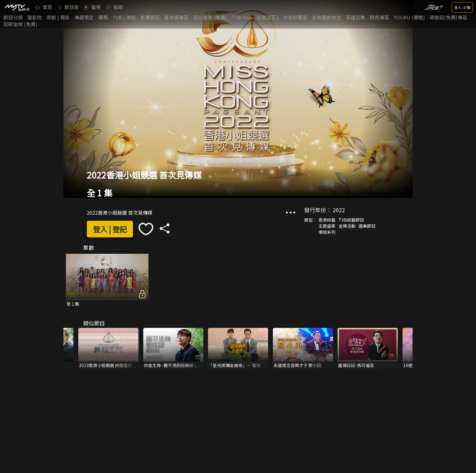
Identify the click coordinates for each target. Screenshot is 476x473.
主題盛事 (327, 226)
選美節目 (367, 226)
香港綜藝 (327, 220)
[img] (17, 7)
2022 (339, 210)
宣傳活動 (347, 226)
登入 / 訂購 (462, 7)
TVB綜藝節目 (351, 220)
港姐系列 (327, 232)
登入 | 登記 (110, 229)
